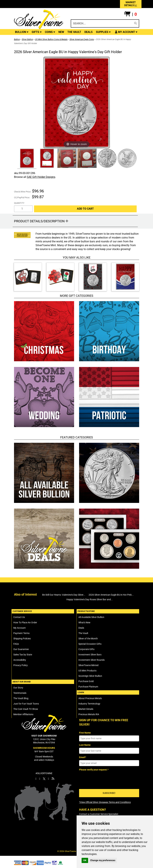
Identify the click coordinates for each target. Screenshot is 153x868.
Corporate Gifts (86, 649)
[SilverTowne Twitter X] (44, 779)
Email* (83, 757)
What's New (84, 622)
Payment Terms (21, 633)
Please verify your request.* (94, 770)
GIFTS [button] (37, 32)
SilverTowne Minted (88, 665)
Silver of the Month (88, 639)
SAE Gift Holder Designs (41, 177)
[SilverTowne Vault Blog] (53, 779)
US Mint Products (87, 671)
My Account (20, 628)
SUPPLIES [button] (103, 32)
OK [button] (85, 860)
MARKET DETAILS (131, 4)
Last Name (85, 745)
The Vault (83, 633)
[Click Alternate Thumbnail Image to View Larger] (27, 159)
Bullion (17, 39)
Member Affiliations (23, 714)
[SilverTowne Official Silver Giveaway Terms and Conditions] (105, 802)
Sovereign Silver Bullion (90, 676)
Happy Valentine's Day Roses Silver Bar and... (90, 599)
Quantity (19, 203)
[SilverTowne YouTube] (49, 779)
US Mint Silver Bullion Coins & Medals (51, 39)
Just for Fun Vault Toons (26, 704)
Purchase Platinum (88, 687)
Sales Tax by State (23, 655)
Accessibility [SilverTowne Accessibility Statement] (20, 660)
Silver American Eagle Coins (82, 39)
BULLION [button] (22, 32)
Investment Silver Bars (90, 655)
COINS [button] (50, 32)
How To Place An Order (25, 622)
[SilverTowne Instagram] (40, 779)
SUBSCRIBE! (109, 793)
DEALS (89, 32)
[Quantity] (23, 209)
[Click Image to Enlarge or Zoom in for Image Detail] (77, 103)
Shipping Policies (22, 639)
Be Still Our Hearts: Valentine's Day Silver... (64, 595)
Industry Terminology (89, 704)
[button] (130, 14)
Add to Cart (85, 209)
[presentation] (104, 779)
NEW (61, 32)
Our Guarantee (21, 649)
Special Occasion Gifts (90, 644)
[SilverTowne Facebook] (36, 779)
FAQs (16, 644)
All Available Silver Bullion (91, 617)
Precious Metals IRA (89, 714)
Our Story (18, 688)
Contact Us (19, 617)
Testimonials (20, 693)
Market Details (86, 709)
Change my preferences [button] (103, 860)
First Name (85, 733)
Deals (81, 628)
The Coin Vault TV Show (26, 709)
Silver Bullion (27, 39)
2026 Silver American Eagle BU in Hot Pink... (111, 595)
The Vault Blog (21, 698)
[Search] (135, 23)
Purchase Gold (86, 681)
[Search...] (101, 23)
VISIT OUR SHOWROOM (44, 736)
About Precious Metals (90, 698)
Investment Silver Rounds (92, 660)
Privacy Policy (21, 665)
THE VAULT (74, 32)
